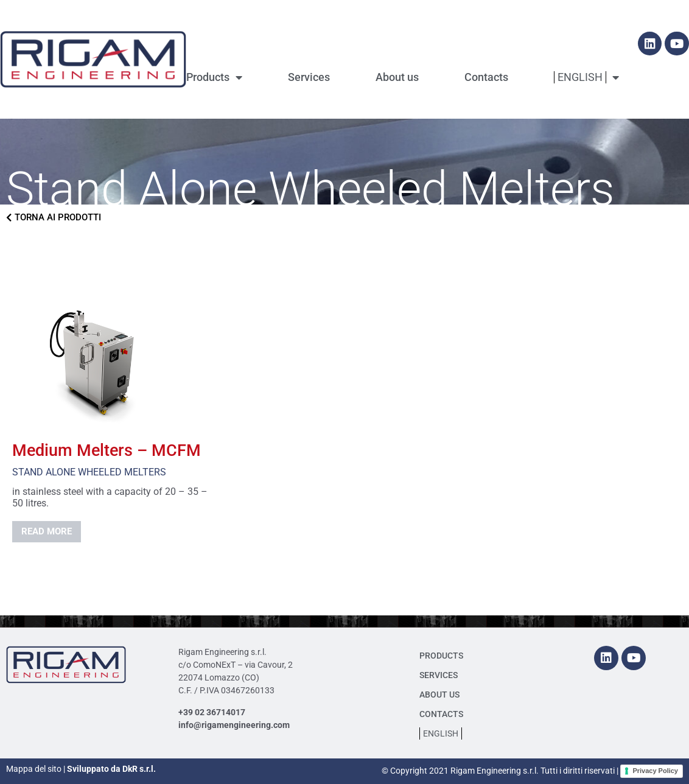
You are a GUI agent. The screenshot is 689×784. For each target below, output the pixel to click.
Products (214, 77)
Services (309, 77)
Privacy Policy (655, 771)
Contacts (486, 77)
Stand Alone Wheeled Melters (89, 472)
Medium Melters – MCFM (107, 450)
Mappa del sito (34, 769)
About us (397, 77)
